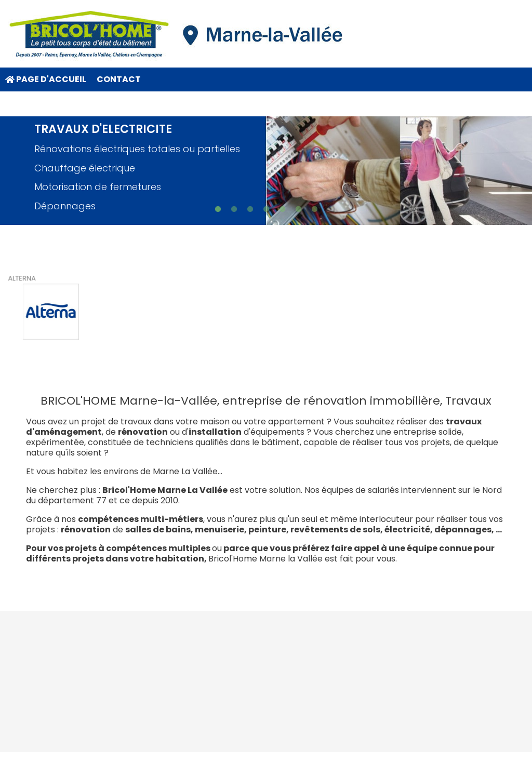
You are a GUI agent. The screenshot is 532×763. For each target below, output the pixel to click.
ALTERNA (23, 279)
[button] (218, 209)
